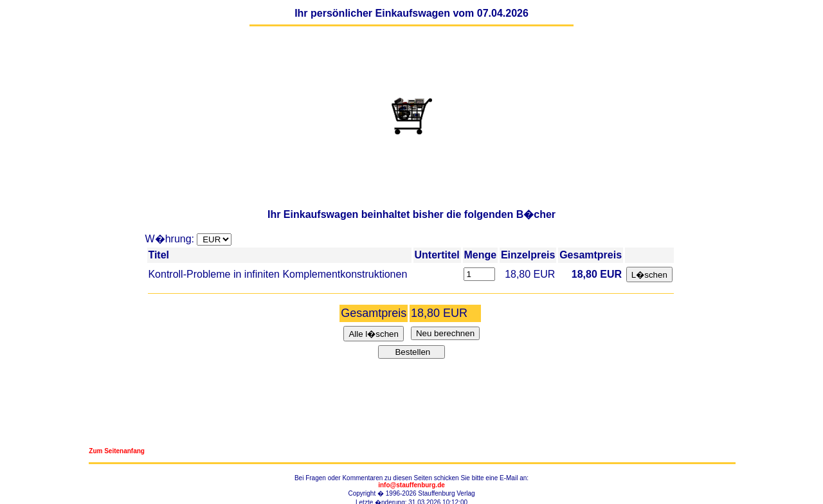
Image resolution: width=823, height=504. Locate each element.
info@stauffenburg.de (411, 485)
